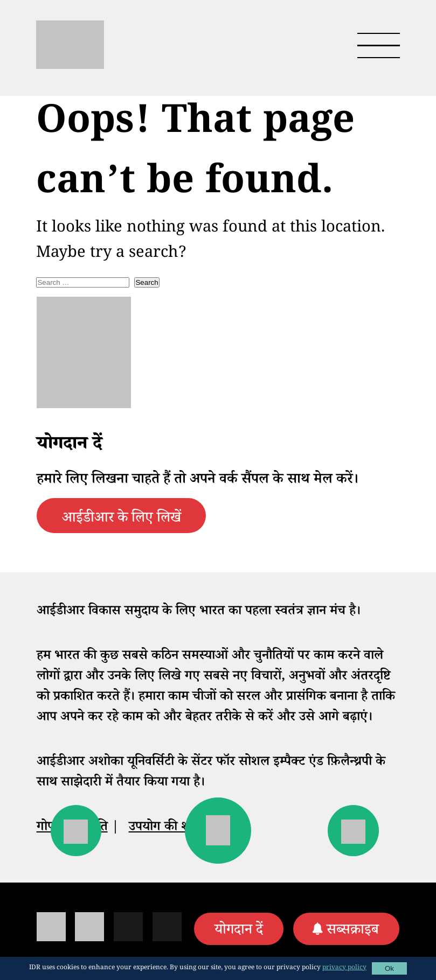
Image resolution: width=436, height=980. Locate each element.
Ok (389, 968)
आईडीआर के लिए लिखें (122, 520)
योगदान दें (239, 932)
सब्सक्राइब (353, 932)
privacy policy (344, 968)
